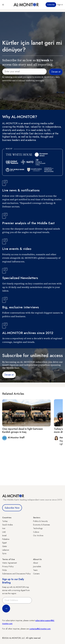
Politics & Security (40, 521)
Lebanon (6, 550)
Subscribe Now (12, 508)
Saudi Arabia (7, 525)
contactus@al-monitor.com (40, 629)
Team (35, 570)
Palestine (6, 539)
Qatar (5, 546)
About (36, 563)
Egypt (4, 543)
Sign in (60, 5)
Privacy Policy (8, 566)
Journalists (37, 566)
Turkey (5, 521)
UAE (4, 532)
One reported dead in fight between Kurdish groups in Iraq (23, 430)
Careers (36, 574)
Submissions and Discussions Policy (16, 574)
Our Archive (38, 535)
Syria (4, 553)
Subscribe (51, 5)
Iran (4, 528)
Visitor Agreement (10, 563)
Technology (38, 528)
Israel (4, 535)
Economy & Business (41, 525)
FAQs (4, 570)
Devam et (9, 375)
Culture (36, 532)
